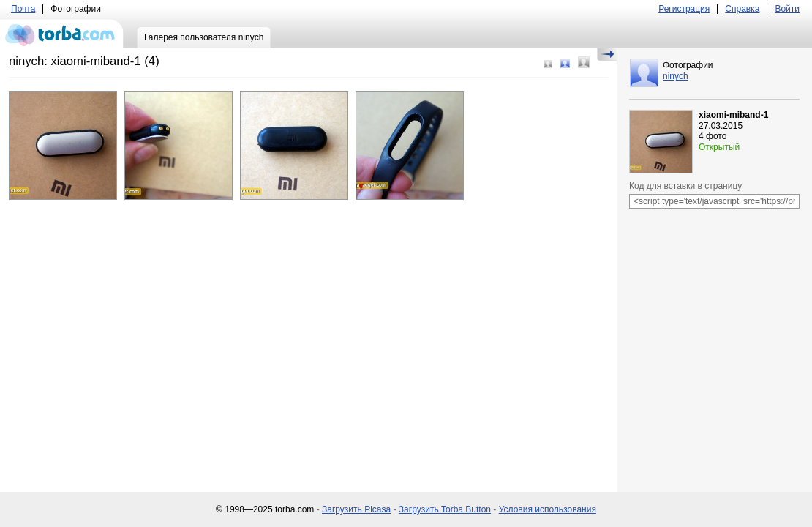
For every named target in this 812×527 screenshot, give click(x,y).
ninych (676, 76)
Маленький (548, 64)
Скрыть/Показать (607, 55)
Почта (23, 9)
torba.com (62, 34)
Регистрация (684, 9)
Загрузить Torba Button (445, 509)
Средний (565, 63)
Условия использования (548, 509)
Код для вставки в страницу (685, 186)
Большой (584, 62)
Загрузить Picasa (356, 509)
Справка (742, 9)
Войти (787, 9)
